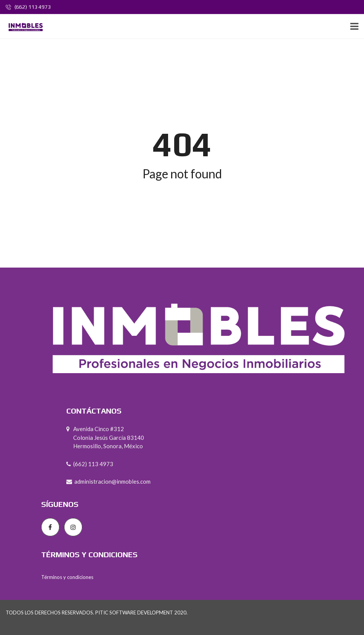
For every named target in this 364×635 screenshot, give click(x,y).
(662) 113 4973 (28, 7)
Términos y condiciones (67, 577)
